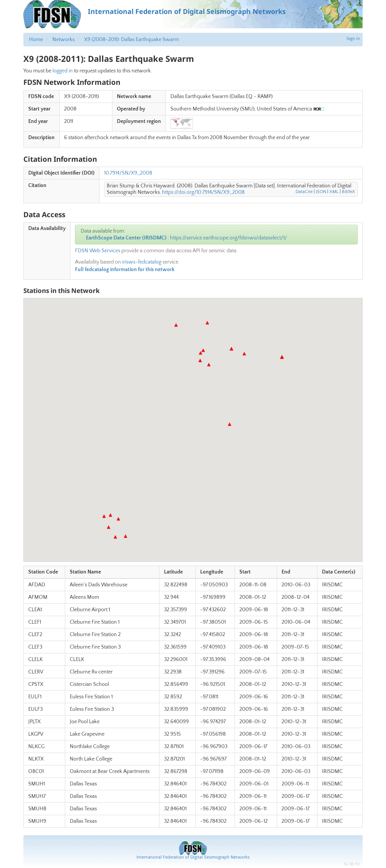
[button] (209, 365)
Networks (64, 40)
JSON (321, 192)
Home (36, 40)
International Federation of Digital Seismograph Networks (193, 857)
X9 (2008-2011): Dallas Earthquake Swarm (132, 40)
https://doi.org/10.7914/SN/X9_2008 (203, 192)
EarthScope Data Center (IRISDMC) (126, 238)
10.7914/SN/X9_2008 (128, 173)
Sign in (353, 39)
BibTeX (348, 192)
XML (334, 192)
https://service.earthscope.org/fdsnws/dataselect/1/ (228, 238)
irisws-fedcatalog (142, 262)
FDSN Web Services (98, 251)
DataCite (304, 192)
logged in (63, 71)
